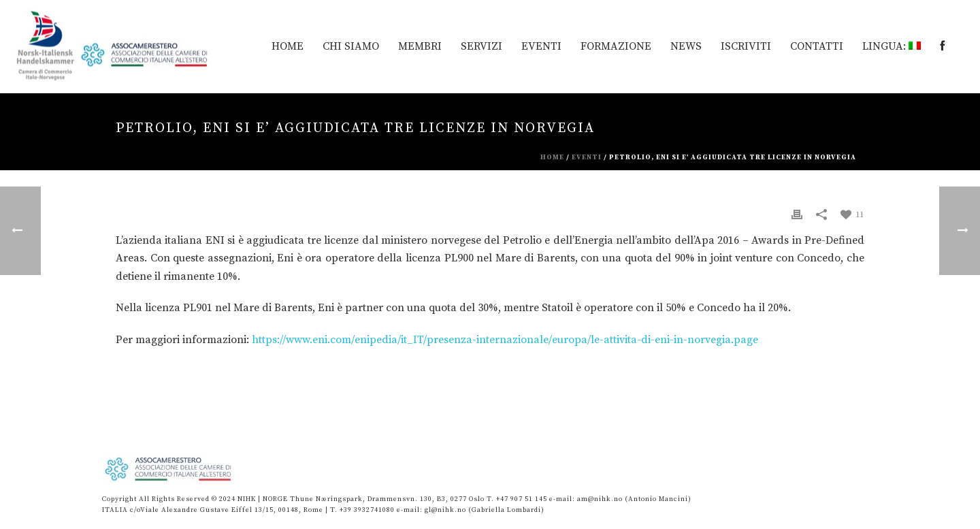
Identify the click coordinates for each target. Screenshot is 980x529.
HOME (288, 46)
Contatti (817, 46)
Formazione (616, 46)
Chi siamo (351, 46)
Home (552, 157)
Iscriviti (746, 46)
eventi (587, 157)
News (686, 46)
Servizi (481, 46)
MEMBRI (420, 46)
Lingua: (892, 46)
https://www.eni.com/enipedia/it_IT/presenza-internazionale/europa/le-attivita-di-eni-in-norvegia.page (505, 340)
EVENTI (541, 46)
